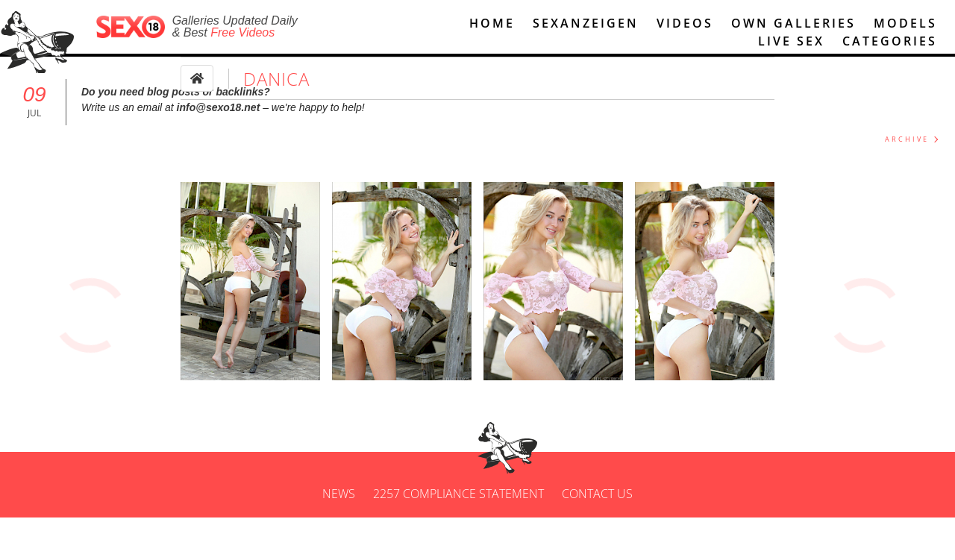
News (339, 536)
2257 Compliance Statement (458, 536)
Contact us (597, 536)
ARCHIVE (907, 139)
